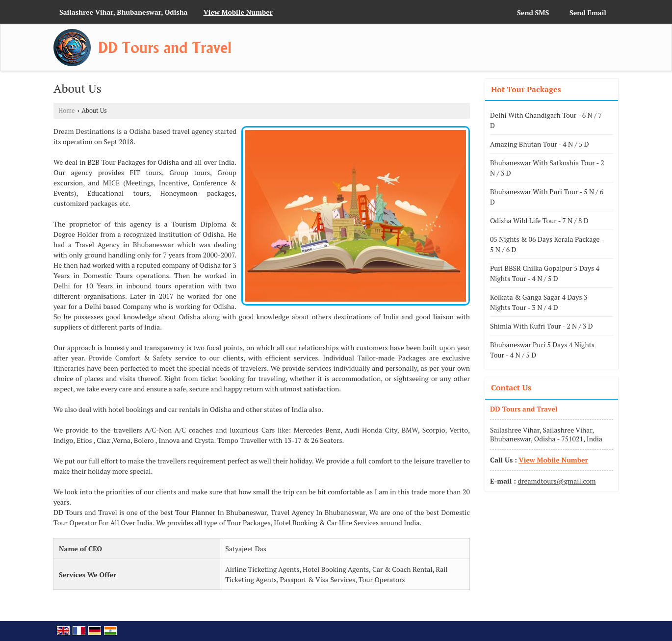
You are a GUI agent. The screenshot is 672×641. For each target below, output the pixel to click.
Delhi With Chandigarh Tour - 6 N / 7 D (546, 120)
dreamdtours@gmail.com (556, 481)
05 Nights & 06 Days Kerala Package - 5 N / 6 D (547, 244)
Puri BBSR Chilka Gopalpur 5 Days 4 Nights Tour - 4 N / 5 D (545, 273)
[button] (238, 12)
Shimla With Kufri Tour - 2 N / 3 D (542, 326)
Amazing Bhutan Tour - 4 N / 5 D (540, 144)
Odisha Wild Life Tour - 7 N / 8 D (539, 220)
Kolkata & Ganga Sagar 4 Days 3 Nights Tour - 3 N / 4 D (539, 302)
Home (66, 111)
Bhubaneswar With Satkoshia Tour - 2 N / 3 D (547, 168)
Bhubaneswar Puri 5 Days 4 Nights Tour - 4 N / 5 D (542, 350)
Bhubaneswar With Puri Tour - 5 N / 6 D (547, 197)
